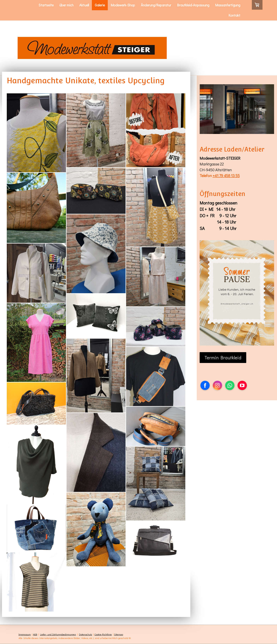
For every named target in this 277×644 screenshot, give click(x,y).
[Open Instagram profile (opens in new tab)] (217, 385)
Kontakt (234, 15)
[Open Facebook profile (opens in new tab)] (205, 385)
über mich (66, 5)
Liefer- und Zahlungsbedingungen (58, 634)
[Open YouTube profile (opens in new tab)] (242, 385)
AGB (35, 634)
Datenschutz (85, 634)
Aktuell (84, 5)
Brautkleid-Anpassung (193, 5)
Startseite (46, 5)
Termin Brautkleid (223, 357)
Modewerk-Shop (123, 5)
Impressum (25, 634)
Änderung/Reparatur (156, 5)
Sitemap (119, 634)
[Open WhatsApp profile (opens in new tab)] (230, 385)
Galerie (100, 5)
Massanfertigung (228, 5)
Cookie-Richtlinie (103, 634)
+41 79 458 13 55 (226, 175)
